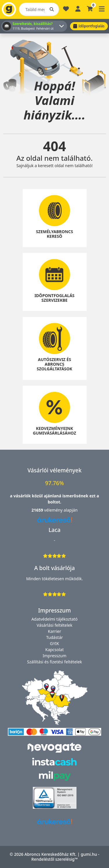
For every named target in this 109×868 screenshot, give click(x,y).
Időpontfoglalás (89, 26)
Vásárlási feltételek (54, 625)
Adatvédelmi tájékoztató (54, 619)
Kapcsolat (55, 650)
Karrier (54, 631)
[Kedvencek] (66, 11)
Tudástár (55, 637)
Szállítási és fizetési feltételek (54, 662)
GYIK (55, 643)
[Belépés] (78, 8)
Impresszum (55, 656)
